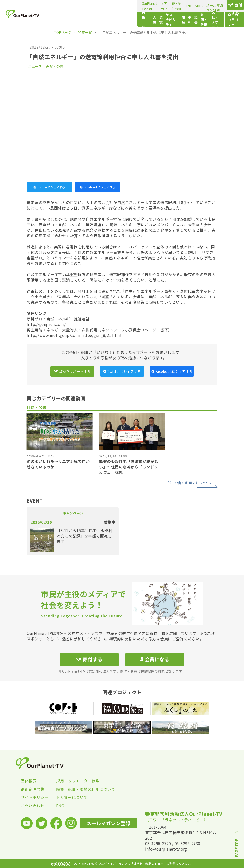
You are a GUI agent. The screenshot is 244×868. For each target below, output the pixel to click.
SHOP (156, 6)
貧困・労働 (160, 20)
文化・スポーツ (184, 20)
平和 (135, 20)
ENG (146, 6)
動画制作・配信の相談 (123, 6)
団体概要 (29, 781)
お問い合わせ (33, 806)
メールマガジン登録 (195, 5)
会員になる (155, 659)
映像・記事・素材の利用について (74, 789)
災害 (145, 20)
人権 (76, 20)
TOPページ (63, 32)
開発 (126, 20)
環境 (86, 20)
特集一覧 (59, 20)
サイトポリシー (35, 797)
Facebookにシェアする (98, 187)
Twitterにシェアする (49, 187)
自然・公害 (55, 67)
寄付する (229, 5)
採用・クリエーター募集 (74, 781)
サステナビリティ (106, 20)
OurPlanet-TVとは (66, 6)
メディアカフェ (93, 6)
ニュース (35, 66)
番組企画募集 (33, 789)
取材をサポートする (72, 371)
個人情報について (72, 797)
